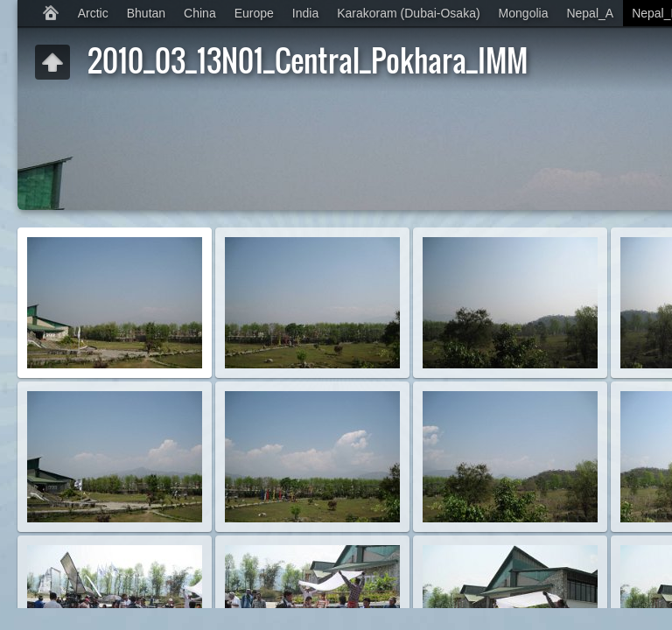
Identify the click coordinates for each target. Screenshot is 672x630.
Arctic (93, 13)
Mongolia (524, 13)
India (305, 13)
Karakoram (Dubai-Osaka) (408, 13)
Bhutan (146, 13)
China (200, 13)
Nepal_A (590, 13)
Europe (254, 13)
